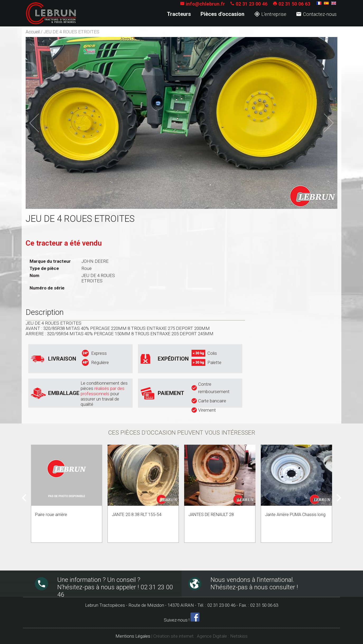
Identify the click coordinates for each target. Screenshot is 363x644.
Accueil (33, 32)
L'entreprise (270, 14)
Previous (42, 121)
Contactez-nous (316, 14)
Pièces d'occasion (222, 14)
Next (325, 118)
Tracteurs (179, 14)
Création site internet (173, 636)
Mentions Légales (133, 636)
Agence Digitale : (213, 636)
